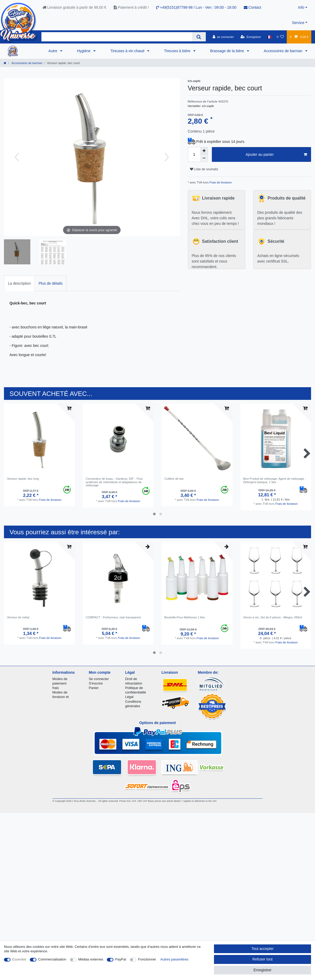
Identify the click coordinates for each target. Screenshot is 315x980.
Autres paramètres (174, 959)
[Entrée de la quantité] (194, 154)
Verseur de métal (18, 617)
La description (19, 283)
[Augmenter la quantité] (204, 151)
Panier (94, 688)
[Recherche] (199, 37)
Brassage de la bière (228, 51)
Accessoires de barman (284, 51)
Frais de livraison (220, 182)
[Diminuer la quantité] (204, 158)
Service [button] (298, 23)
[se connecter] (223, 37)
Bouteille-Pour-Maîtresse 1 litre (185, 617)
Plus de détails (51, 283)
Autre (53, 51)
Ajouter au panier (276, 155)
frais (56, 688)
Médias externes (91, 959)
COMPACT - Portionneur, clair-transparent (113, 617)
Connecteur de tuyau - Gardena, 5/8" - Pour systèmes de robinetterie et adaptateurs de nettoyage (114, 482)
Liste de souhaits (204, 169)
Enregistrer (262, 970)
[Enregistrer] (251, 37)
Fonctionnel (147, 959)
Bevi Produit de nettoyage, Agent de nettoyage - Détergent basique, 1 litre (275, 480)
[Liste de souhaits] (280, 37)
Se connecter (99, 679)
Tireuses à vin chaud (128, 51)
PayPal (121, 959)
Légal (129, 697)
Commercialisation (52, 959)
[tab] (19, 283)
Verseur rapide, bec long (23, 479)
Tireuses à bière (178, 51)
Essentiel (19, 959)
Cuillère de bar (174, 479)
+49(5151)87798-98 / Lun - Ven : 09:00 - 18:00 (196, 7)
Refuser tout (262, 959)
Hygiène (84, 51)
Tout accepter (262, 949)
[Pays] (269, 37)
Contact (252, 7)
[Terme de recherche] (117, 37)
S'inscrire (96, 683)
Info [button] (301, 7)
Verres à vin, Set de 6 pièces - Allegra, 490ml (273, 617)
